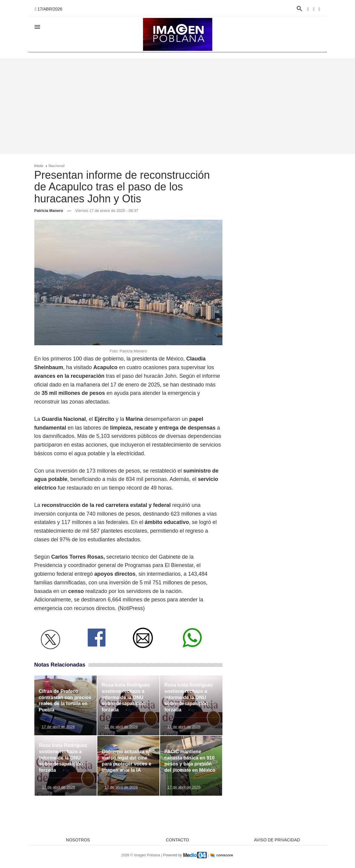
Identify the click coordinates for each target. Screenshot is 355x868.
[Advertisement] (178, 106)
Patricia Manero (49, 211)
